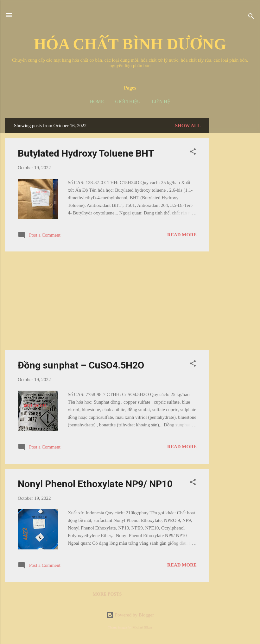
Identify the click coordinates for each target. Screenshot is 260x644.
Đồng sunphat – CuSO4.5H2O (81, 365)
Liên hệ (161, 102)
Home (97, 102)
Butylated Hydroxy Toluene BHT (86, 153)
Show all (188, 126)
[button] (193, 153)
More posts (107, 594)
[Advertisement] (235, 213)
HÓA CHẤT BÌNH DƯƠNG (130, 44)
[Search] (251, 17)
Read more (182, 235)
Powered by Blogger (130, 615)
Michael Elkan (142, 627)
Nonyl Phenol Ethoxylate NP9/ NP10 (95, 484)
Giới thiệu (128, 102)
